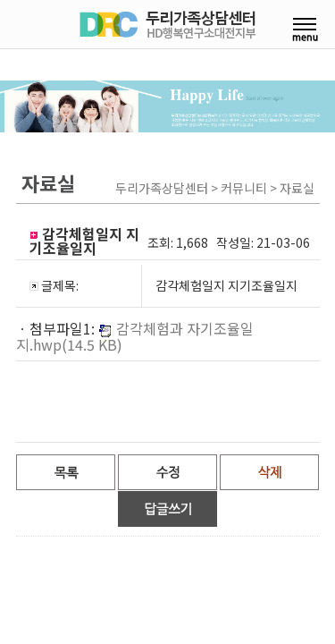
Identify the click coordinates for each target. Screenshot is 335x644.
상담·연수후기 (181, 207)
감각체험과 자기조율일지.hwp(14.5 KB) (135, 368)
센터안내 (61, 127)
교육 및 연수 (61, 207)
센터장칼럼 (181, 127)
